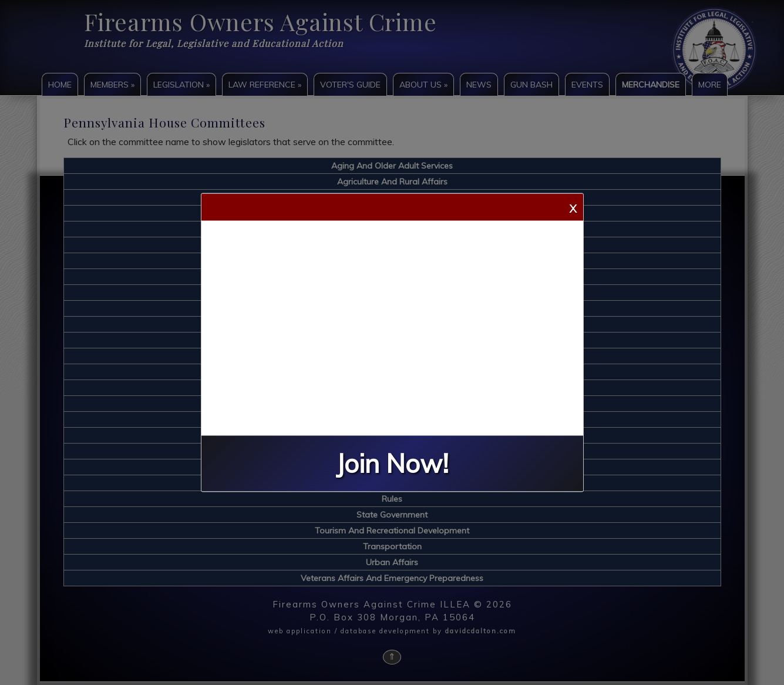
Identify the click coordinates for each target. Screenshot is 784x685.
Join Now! (392, 464)
